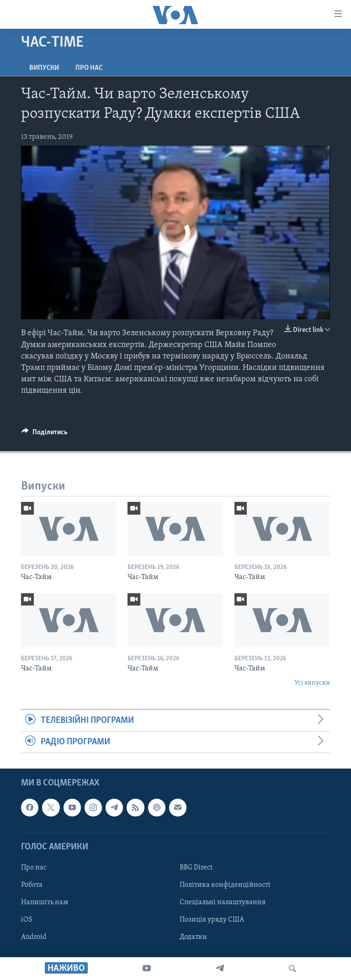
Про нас (89, 68)
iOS (27, 920)
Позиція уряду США (212, 920)
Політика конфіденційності (225, 885)
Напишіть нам (45, 902)
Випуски (44, 68)
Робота (32, 885)
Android (34, 937)
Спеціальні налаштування (223, 902)
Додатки (193, 937)
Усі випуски (312, 683)
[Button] (45, 434)
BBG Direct (196, 868)
